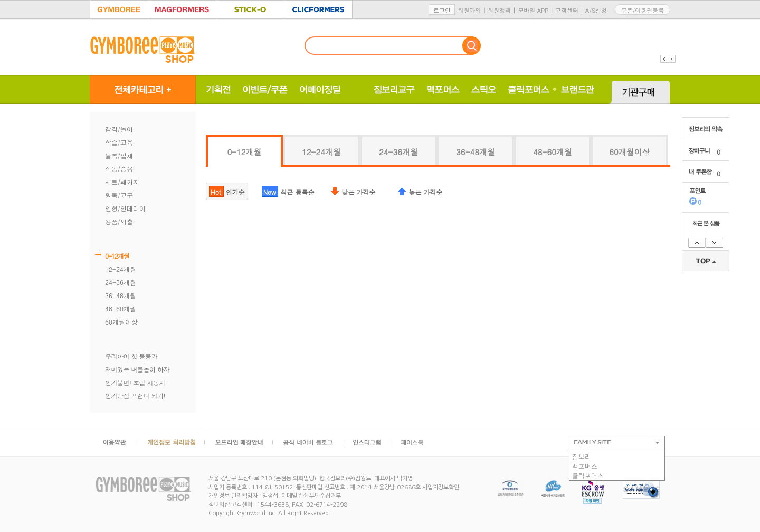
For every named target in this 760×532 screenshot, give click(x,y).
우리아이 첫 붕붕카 (131, 356)
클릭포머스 (588, 475)
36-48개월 (121, 295)
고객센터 (567, 10)
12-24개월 (121, 269)
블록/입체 (119, 155)
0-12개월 (117, 256)
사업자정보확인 (441, 487)
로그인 (442, 10)
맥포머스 (585, 466)
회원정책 (499, 10)
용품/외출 (119, 221)
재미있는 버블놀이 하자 (137, 369)
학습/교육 (119, 142)
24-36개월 (121, 282)
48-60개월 (121, 308)
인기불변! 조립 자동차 (135, 382)
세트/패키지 (122, 182)
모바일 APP (533, 10)
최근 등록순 (288, 191)
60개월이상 (121, 322)
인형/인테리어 (125, 208)
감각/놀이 (119, 129)
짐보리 (582, 456)
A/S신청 (596, 10)
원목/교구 (119, 195)
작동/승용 (119, 169)
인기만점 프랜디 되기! (135, 396)
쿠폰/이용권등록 (643, 10)
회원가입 (469, 10)
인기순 (227, 191)
